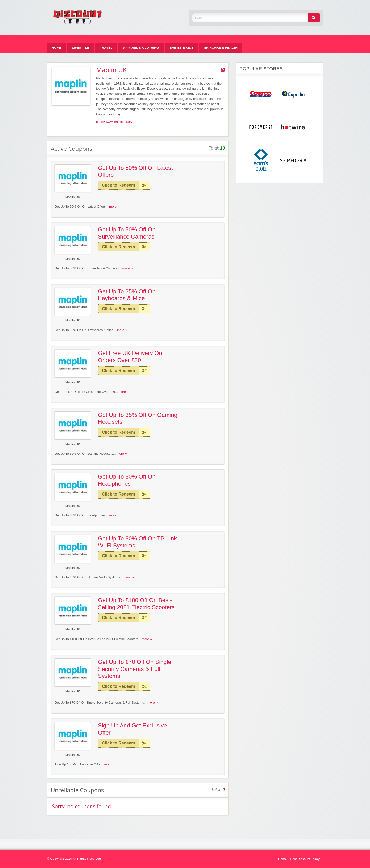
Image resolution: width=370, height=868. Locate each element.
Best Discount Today (305, 859)
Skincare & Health (221, 48)
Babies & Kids (181, 48)
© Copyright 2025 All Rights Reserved (74, 859)
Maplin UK (73, 197)
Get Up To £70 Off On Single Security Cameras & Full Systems (135, 669)
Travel (106, 48)
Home (57, 48)
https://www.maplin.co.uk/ (114, 122)
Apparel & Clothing (141, 48)
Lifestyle (81, 48)
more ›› (114, 207)
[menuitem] (57, 48)
